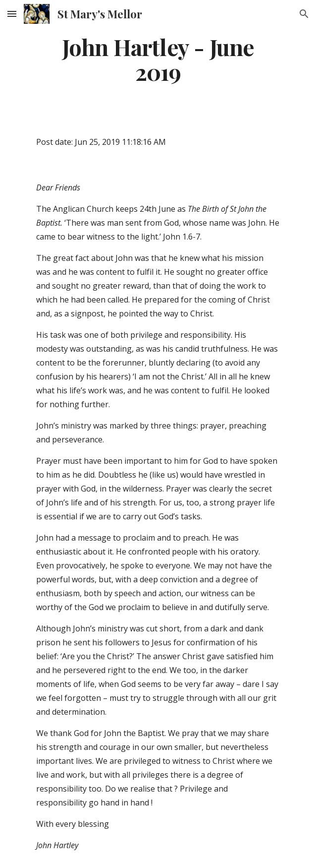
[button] (12, 14)
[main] (158, 59)
